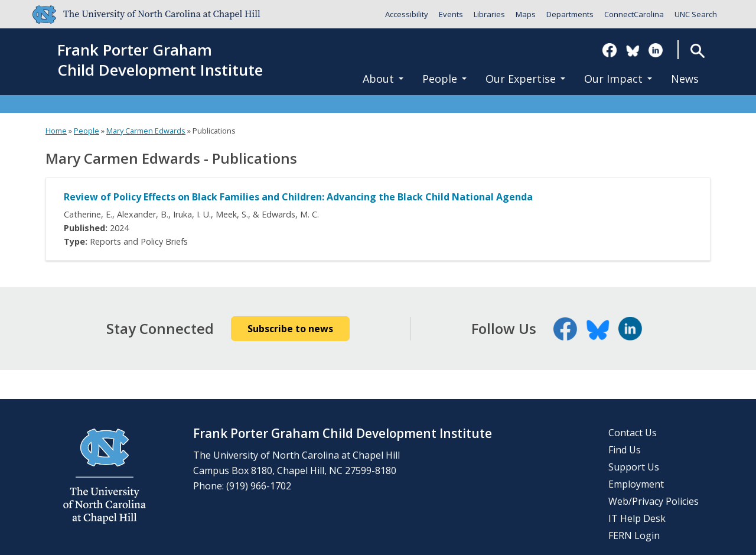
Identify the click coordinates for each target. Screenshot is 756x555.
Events (451, 14)
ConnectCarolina (634, 14)
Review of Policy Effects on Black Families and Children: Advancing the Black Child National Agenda (298, 197)
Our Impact (618, 79)
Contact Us (633, 433)
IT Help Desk (637, 518)
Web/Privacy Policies (654, 501)
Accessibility (407, 14)
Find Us (625, 450)
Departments (570, 14)
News (685, 79)
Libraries (489, 14)
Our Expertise (525, 79)
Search (697, 51)
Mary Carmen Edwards (146, 131)
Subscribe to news (290, 329)
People (444, 79)
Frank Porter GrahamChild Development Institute (160, 60)
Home (56, 131)
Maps (526, 14)
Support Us (634, 467)
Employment (636, 484)
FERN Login (634, 535)
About (383, 79)
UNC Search (696, 14)
